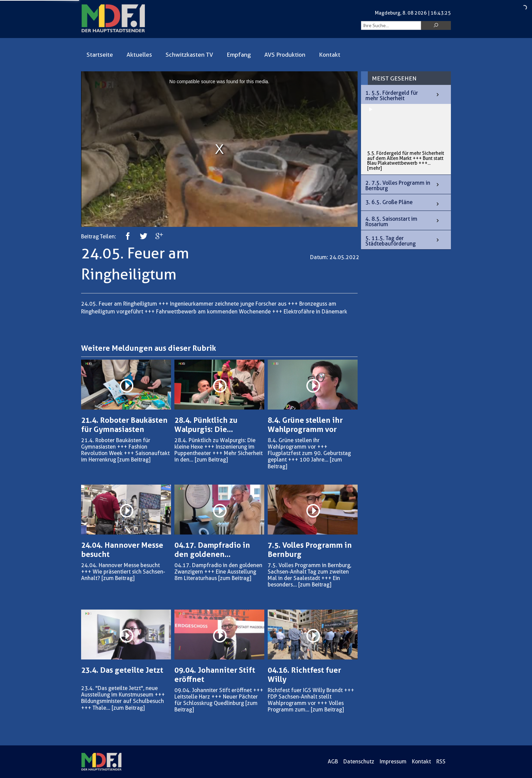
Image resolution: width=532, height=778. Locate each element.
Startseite (100, 55)
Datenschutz (359, 762)
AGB (333, 762)
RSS (441, 762)
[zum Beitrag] (134, 460)
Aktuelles (139, 55)
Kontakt (330, 55)
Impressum (393, 762)
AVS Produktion (285, 55)
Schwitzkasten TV (189, 55)
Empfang (239, 55)
